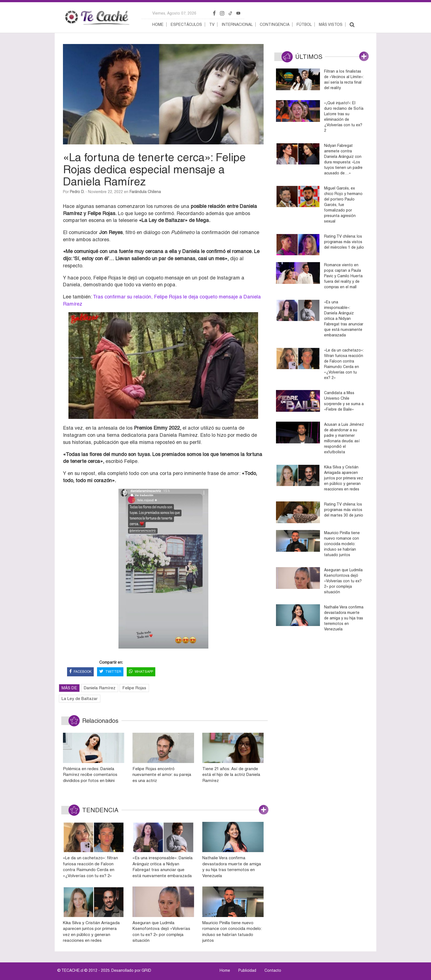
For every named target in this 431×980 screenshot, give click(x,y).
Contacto (273, 970)
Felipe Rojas (134, 688)
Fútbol (304, 24)
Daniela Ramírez (100, 688)
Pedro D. (77, 192)
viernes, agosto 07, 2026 (174, 13)
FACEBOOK (80, 672)
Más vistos (331, 24)
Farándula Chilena (145, 192)
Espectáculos (186, 24)
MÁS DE (69, 688)
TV (212, 24)
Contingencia (275, 24)
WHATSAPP (141, 672)
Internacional (237, 24)
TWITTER (110, 672)
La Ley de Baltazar (80, 698)
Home (158, 24)
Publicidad (247, 970)
